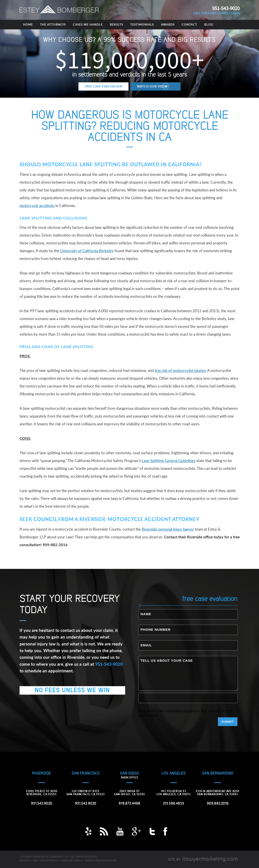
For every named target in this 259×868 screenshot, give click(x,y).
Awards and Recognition (101, 861)
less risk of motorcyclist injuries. (181, 370)
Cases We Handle (88, 24)
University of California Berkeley (86, 251)
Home (28, 24)
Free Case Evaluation (103, 86)
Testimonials (142, 24)
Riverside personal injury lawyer (168, 529)
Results (116, 24)
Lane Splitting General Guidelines (169, 461)
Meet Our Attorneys (46, 861)
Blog (209, 24)
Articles (25, 861)
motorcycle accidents (37, 206)
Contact (189, 24)
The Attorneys (53, 24)
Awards (168, 24)
